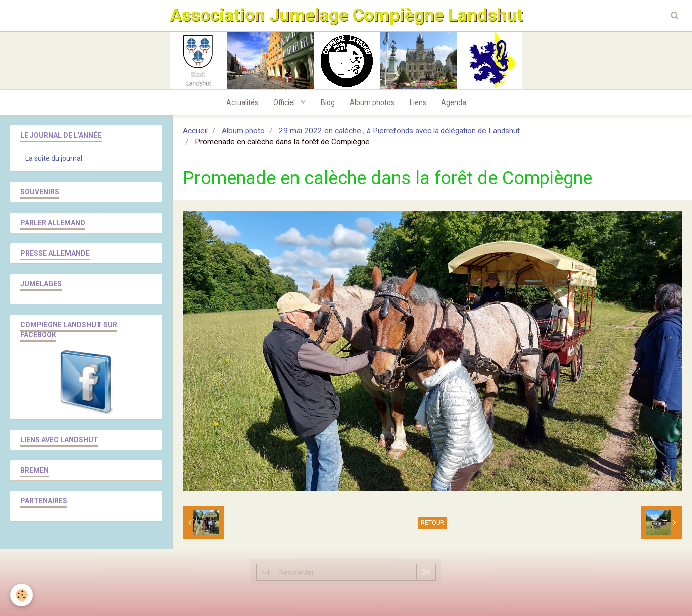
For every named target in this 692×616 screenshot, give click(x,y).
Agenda (454, 102)
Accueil (195, 131)
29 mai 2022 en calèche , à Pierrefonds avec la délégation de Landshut (399, 131)
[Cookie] (21, 595)
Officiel (285, 102)
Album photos (372, 102)
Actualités (242, 102)
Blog (328, 102)
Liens (418, 102)
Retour (432, 523)
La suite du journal (54, 158)
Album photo (243, 131)
